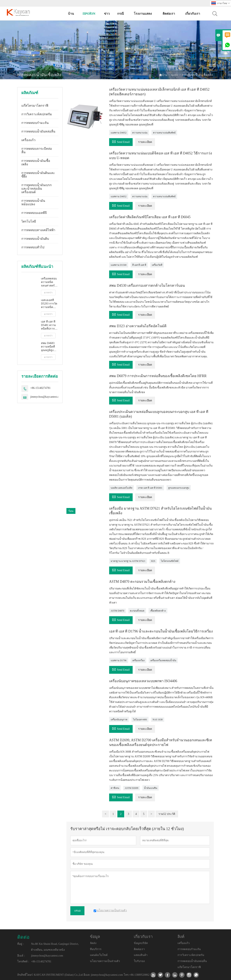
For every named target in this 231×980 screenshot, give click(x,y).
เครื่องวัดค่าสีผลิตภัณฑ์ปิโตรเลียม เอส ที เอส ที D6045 (150, 217)
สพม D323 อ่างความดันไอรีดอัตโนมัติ (138, 326)
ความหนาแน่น (140, 133)
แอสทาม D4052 (119, 133)
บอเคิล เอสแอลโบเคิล (121, 488)
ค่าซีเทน (115, 788)
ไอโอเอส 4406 (140, 720)
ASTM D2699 (132, 788)
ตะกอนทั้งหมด (137, 611)
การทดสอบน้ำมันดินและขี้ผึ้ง (38, 175)
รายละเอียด (145, 142)
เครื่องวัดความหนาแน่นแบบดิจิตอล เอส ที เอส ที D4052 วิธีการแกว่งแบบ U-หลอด (161, 156)
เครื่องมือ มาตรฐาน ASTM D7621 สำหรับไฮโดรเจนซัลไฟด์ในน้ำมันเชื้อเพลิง (160, 511)
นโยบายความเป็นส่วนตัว (105, 961)
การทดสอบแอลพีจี (34, 213)
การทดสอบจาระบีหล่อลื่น (37, 150)
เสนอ (77, 911)
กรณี (120, 14)
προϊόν (89, 14)
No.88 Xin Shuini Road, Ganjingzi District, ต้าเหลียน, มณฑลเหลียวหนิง (55, 947)
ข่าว (107, 14)
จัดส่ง (93, 943)
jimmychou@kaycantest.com (46, 397)
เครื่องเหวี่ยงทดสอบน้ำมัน (163, 660)
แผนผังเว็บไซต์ (99, 955)
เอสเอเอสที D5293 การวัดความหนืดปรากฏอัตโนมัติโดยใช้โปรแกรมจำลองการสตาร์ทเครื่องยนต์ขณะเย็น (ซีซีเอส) (49, 304)
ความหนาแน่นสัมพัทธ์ (164, 133)
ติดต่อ (23, 937)
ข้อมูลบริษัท (141, 943)
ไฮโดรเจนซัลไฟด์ (170, 561)
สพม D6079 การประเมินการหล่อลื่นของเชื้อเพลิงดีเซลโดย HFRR (158, 376)
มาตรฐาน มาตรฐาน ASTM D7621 (128, 561)
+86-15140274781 (40, 388)
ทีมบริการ (96, 949)
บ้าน (71, 14)
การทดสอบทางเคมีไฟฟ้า (38, 230)
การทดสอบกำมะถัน (35, 123)
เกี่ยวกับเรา (193, 14)
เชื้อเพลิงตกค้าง (158, 611)
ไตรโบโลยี (29, 221)
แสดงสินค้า (141, 955)
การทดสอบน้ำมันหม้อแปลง (33, 202)
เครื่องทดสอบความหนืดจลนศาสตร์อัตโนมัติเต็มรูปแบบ (49, 282)
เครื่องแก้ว (28, 140)
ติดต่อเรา (169, 14)
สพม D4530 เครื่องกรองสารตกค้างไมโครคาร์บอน (147, 286)
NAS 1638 (158, 720)
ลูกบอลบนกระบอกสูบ (179, 488)
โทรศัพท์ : (23, 962)
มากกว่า (48, 293)
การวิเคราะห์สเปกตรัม (37, 114)
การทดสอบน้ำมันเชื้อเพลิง (36, 163)
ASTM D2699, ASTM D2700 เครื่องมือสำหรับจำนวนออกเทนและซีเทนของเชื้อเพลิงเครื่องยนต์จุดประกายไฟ (161, 742)
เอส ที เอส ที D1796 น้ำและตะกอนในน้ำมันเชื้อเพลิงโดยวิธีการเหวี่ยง (161, 631)
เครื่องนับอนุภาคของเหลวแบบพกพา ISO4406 (143, 681)
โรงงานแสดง (143, 14)
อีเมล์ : (21, 956)
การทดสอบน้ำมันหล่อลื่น (38, 131)
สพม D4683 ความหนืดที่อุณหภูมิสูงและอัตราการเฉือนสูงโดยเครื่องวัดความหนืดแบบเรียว (50, 347)
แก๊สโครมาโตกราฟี (35, 106)
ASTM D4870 (117, 611)
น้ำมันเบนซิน (151, 788)
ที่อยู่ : (20, 944)
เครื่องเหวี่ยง (138, 660)
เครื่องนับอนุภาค (119, 720)
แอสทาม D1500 (119, 265)
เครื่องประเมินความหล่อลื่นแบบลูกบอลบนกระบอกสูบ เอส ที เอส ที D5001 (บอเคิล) (159, 414)
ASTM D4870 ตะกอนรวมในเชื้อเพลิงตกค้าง (142, 582)
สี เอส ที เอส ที (139, 265)
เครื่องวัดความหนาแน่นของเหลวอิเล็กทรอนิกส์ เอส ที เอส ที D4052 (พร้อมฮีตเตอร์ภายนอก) (159, 92)
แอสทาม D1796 (119, 660)
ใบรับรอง (139, 961)
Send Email (121, 141)
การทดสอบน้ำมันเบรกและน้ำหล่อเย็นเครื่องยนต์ (37, 189)
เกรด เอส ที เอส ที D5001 (150, 488)
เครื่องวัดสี (157, 265)
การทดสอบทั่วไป (33, 247)
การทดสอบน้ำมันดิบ (35, 239)
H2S (153, 561)
